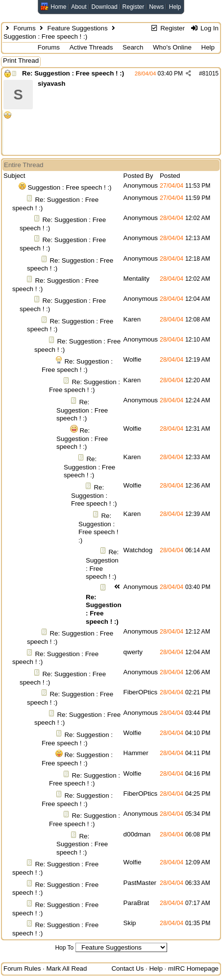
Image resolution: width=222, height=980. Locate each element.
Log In (205, 28)
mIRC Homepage (193, 968)
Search (133, 47)
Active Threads (91, 47)
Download (104, 7)
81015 (210, 73)
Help (175, 7)
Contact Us (127, 968)
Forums (24, 28)
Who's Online (172, 47)
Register (134, 7)
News (156, 7)
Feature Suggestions (78, 28)
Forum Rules (22, 968)
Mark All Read (66, 968)
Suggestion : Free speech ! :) (69, 187)
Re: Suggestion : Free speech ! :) (73, 73)
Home (58, 7)
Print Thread (21, 61)
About (79, 7)
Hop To (64, 948)
